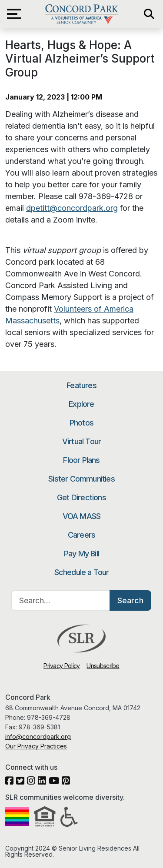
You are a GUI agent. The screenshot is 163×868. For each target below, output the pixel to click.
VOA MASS (82, 516)
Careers (81, 535)
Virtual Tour (81, 441)
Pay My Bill (81, 554)
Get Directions (81, 497)
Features (81, 385)
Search (130, 600)
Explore (81, 404)
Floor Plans (81, 460)
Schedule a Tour (82, 572)
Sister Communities (81, 479)
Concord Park (81, 14)
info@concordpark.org (38, 737)
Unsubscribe (103, 666)
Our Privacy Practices (36, 746)
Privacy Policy (62, 666)
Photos (81, 423)
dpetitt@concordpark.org (72, 208)
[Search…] (61, 600)
